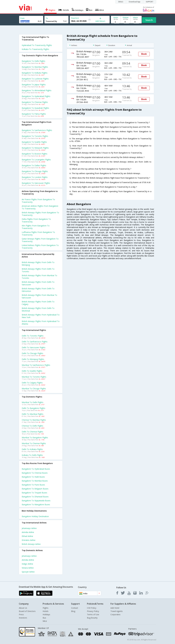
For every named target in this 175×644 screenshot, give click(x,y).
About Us (23, 608)
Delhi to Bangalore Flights (33, 408)
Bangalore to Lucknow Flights (35, 79)
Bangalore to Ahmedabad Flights (37, 90)
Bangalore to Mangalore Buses (36, 504)
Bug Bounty (92, 618)
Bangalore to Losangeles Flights (36, 160)
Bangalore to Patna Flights (34, 114)
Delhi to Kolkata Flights (32, 449)
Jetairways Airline (29, 528)
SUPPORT (150, 2)
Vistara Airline (28, 568)
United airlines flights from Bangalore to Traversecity (40, 247)
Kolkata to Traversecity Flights (35, 49)
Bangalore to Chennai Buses (35, 473)
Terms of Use (93, 614)
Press (21, 614)
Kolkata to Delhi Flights (32, 455)
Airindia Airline (28, 532)
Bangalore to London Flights (35, 177)
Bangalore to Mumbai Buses (35, 481)
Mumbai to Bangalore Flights (35, 437)
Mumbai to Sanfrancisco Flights (36, 365)
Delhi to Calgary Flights (32, 383)
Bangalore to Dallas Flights (34, 165)
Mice (45, 621)
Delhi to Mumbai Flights (33, 414)
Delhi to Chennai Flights (32, 432)
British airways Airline (31, 544)
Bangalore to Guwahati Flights (35, 108)
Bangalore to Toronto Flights (35, 136)
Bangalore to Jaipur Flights (34, 85)
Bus (44, 618)
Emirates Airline (29, 540)
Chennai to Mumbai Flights (34, 420)
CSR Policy (92, 608)
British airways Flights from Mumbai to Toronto (39, 277)
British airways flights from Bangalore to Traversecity (40, 214)
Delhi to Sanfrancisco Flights (35, 342)
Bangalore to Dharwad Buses (35, 497)
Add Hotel (115, 608)
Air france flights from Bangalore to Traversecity (38, 201)
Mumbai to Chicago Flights (34, 389)
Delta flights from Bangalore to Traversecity (36, 220)
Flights (46, 608)
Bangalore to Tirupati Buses (34, 493)
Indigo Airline (27, 564)
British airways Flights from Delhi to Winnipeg (38, 264)
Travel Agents (117, 611)
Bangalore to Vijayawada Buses (36, 501)
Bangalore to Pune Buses (33, 485)
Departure (75, 18)
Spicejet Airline (28, 572)
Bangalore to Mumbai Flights (35, 67)
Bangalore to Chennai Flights (35, 102)
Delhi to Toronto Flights (33, 336)
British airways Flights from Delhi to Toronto (38, 270)
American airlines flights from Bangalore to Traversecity (40, 207)
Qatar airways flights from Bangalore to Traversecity (40, 240)
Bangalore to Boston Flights (35, 154)
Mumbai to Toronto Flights (34, 377)
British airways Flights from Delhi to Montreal (38, 309)
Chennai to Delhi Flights (32, 426)
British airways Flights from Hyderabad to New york (41, 316)
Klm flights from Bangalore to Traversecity (36, 227)
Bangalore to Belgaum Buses (35, 489)
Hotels (46, 611)
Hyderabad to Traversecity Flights (37, 45)
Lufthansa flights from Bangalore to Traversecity (38, 233)
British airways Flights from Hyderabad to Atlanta (41, 323)
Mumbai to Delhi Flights (33, 402)
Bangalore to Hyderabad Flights (36, 96)
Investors (23, 618)
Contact (75, 608)
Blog (73, 611)
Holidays (46, 614)
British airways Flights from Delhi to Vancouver (38, 283)
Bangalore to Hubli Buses (33, 477)
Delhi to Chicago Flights (32, 353)
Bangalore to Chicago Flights (35, 171)
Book (144, 54)
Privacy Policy (93, 611)
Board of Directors (27, 611)
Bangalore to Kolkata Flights (35, 73)
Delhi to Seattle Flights (32, 371)
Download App (135, 2)
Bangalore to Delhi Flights (33, 61)
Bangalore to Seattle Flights (34, 142)
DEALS (121, 2)
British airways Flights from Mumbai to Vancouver (39, 296)
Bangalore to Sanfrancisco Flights (37, 130)
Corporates (115, 614)
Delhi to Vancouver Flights (34, 347)
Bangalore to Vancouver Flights (36, 183)
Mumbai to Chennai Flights (34, 443)
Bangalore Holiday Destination (35, 516)
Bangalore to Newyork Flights (35, 148)
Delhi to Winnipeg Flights (33, 359)
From (22, 18)
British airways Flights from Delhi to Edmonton (38, 290)
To (47, 18)
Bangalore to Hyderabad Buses (36, 469)
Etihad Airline (27, 536)
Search (149, 20)
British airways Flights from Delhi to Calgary (38, 303)
